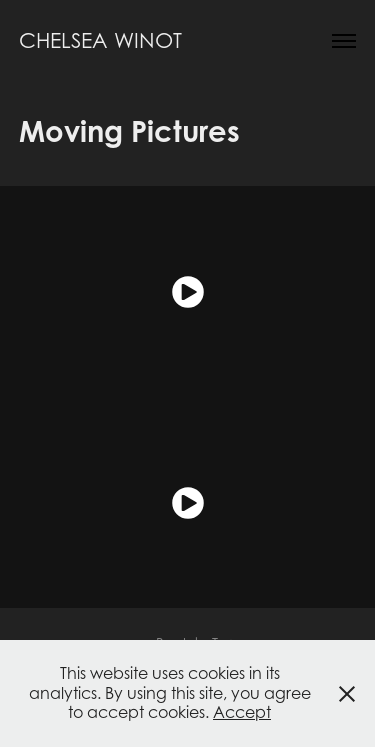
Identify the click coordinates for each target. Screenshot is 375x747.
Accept (242, 712)
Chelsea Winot (100, 40)
